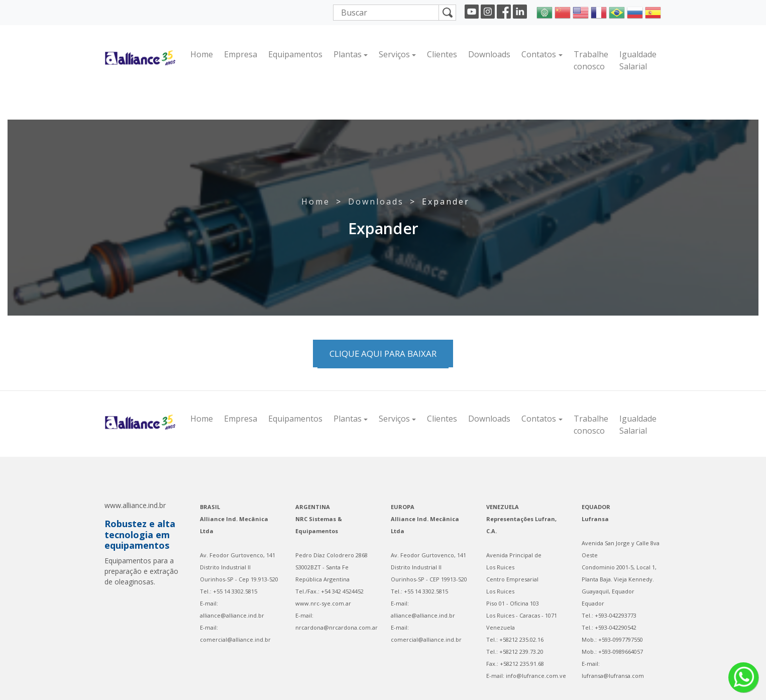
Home (202, 54)
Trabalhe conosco (591, 60)
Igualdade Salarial (638, 60)
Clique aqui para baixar (383, 354)
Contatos (539, 54)
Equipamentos (295, 54)
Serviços (394, 54)
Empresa (241, 54)
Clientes (442, 54)
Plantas (348, 54)
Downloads (489, 54)
